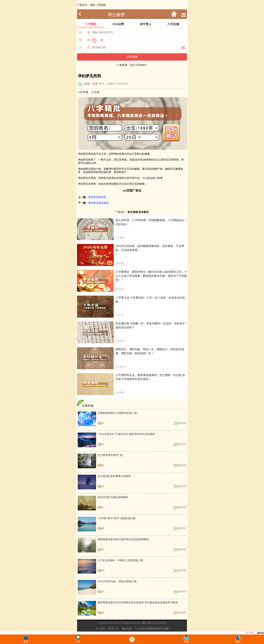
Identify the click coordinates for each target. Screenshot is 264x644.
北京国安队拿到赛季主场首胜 (114, 476)
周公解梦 (116, 15)
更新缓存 (158, 629)
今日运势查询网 (144, 629)
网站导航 (127, 629)
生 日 (85, 47)
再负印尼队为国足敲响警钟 (113, 497)
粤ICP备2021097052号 (154, 623)
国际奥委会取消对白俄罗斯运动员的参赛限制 (123, 539)
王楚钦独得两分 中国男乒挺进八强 (117, 413)
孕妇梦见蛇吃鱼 (97, 197)
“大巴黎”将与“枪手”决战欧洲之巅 (117, 518)
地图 (166, 629)
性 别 (85, 40)
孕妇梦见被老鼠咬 (98, 203)
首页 (26, 641)
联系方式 (113, 629)
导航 (186, 641)
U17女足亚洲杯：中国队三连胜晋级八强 (120, 560)
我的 (238, 641)
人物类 (86, 84)
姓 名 (85, 32)
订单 (78, 641)
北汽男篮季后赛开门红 (110, 455)
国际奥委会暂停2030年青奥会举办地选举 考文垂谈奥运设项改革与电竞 (138, 603)
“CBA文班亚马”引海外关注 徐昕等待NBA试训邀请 (126, 434)
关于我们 (101, 629)
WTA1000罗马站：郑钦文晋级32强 (117, 581)
